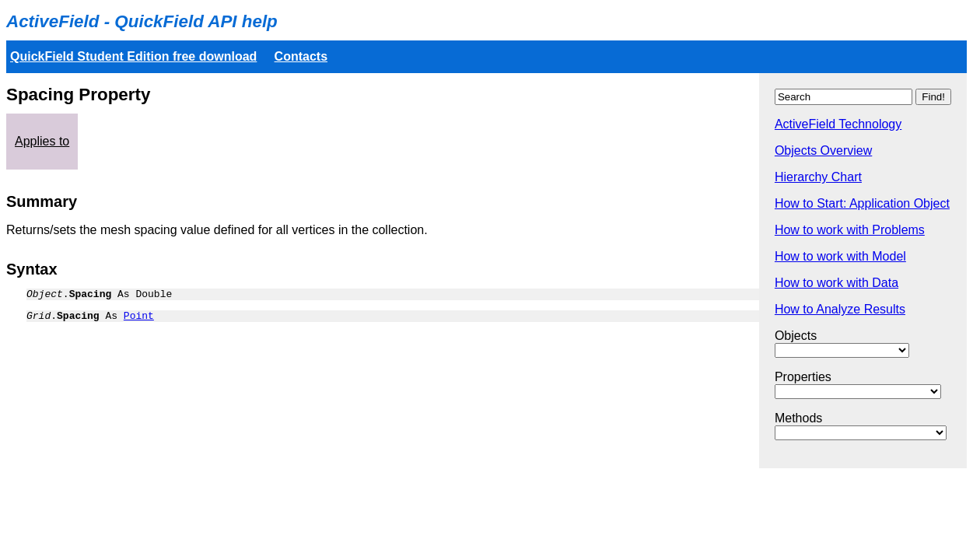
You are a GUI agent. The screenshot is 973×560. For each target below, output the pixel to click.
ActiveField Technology (838, 124)
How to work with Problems (850, 230)
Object (45, 296)
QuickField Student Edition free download (133, 56)
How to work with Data (836, 283)
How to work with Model (840, 256)
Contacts (301, 56)
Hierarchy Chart (818, 177)
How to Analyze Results (840, 309)
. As (90, 320)
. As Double (99, 296)
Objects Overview (823, 150)
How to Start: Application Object (862, 203)
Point (139, 320)
